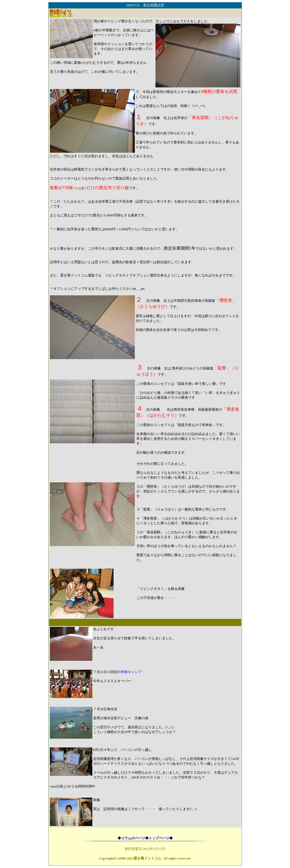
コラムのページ (133, 838)
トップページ (159, 838)
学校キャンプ (131, 672)
